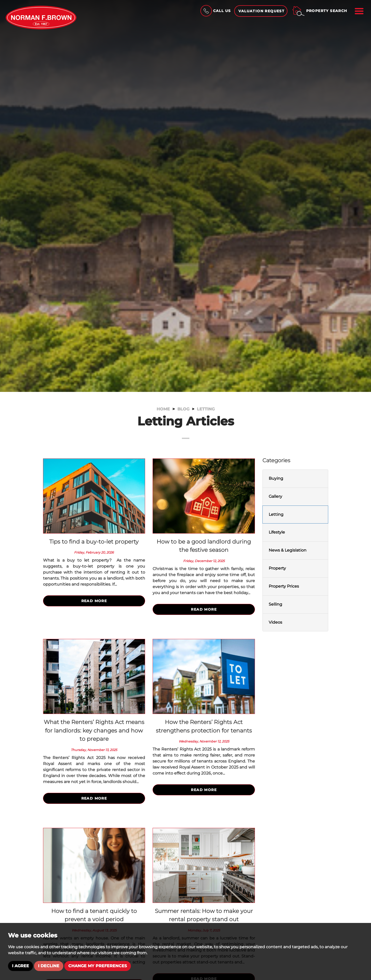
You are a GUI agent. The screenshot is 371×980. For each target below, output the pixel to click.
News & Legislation (288, 550)
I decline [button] (49, 966)
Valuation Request (261, 11)
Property (277, 568)
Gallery (275, 496)
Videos (275, 622)
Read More (94, 601)
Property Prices (284, 586)
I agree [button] (21, 966)
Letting (276, 514)
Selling (275, 604)
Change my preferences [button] (98, 966)
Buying (276, 478)
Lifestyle (277, 532)
